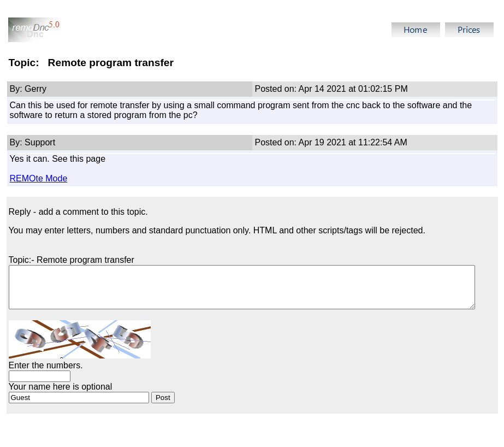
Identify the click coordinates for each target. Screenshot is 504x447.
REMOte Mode (39, 178)
